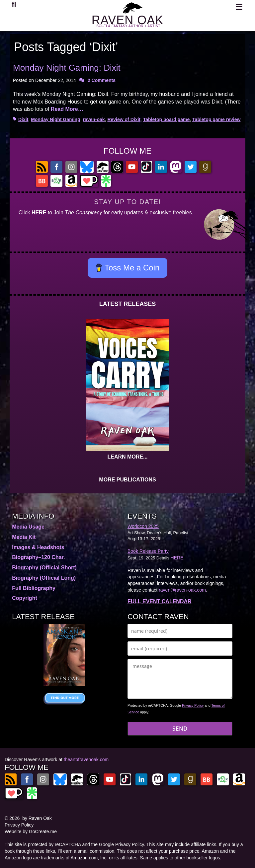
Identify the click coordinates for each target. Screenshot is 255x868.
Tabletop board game (167, 119)
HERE (39, 213)
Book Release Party (148, 551)
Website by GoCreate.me (31, 832)
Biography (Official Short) (44, 568)
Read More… (67, 109)
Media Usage (28, 527)
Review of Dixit (124, 119)
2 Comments (102, 80)
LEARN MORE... (128, 457)
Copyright (25, 598)
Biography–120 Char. (38, 557)
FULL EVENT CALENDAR (160, 601)
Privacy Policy (193, 705)
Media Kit (24, 537)
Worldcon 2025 (143, 526)
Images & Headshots (38, 547)
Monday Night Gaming (56, 119)
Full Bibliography (34, 588)
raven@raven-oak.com (182, 590)
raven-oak (94, 119)
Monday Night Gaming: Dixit (67, 68)
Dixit (23, 119)
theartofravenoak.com (86, 760)
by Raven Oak (37, 818)
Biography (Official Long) (44, 578)
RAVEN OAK (127, 20)
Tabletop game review (216, 119)
